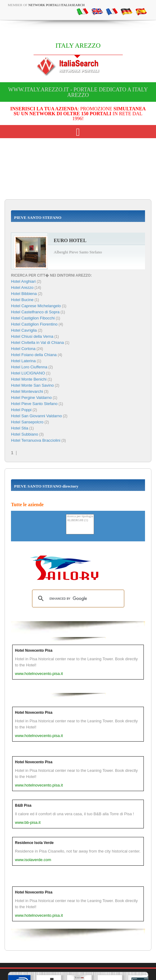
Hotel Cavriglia (24, 330)
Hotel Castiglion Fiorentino (34, 324)
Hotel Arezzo (22, 287)
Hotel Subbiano (25, 434)
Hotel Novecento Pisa (34, 650)
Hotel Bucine (22, 300)
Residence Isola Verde (34, 843)
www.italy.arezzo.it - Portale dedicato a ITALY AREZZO (78, 92)
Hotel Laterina (23, 361)
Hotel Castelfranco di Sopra (35, 312)
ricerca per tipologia (80, 516)
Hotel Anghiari (23, 281)
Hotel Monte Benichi (29, 379)
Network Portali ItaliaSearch (57, 5)
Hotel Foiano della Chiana (34, 355)
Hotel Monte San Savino (32, 385)
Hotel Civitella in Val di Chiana (37, 343)
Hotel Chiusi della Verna (32, 336)
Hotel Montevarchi (27, 391)
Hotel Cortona (23, 349)
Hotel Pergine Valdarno (31, 398)
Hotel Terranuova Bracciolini (36, 440)
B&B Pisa (23, 805)
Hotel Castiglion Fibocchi (33, 318)
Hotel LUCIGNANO (28, 373)
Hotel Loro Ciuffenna (29, 367)
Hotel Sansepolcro (27, 422)
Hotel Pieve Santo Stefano (34, 404)
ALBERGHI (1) (80, 520)
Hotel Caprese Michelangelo (36, 306)
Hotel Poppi (21, 410)
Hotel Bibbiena (24, 294)
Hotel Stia (20, 428)
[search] (77, 599)
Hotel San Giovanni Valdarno (36, 416)
